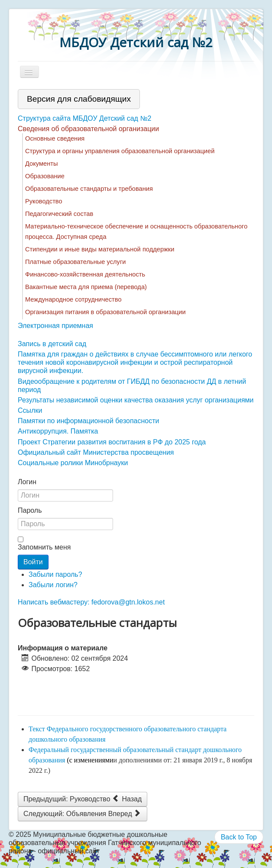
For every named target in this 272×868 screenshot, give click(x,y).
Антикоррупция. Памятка (58, 431)
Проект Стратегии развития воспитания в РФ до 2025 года (112, 442)
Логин (27, 482)
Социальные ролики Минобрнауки (73, 463)
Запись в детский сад (52, 344)
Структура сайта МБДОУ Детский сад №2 (84, 118)
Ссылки (30, 410)
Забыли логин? (53, 585)
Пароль (30, 510)
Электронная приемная (55, 326)
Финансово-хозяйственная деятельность (85, 274)
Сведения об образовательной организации (88, 129)
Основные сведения (55, 138)
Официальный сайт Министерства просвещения (96, 452)
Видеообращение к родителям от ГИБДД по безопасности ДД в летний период (132, 386)
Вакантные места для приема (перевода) (86, 287)
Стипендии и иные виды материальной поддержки (100, 249)
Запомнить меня (44, 547)
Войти (33, 562)
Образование (45, 176)
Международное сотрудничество (73, 299)
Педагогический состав (59, 214)
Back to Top (239, 837)
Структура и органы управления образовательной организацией (120, 151)
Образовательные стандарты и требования (89, 189)
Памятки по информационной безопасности (89, 421)
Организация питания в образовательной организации (105, 312)
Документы (42, 164)
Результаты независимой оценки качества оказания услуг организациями (136, 400)
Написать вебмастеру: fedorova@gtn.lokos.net (91, 602)
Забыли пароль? (55, 574)
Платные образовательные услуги (75, 262)
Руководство (44, 201)
